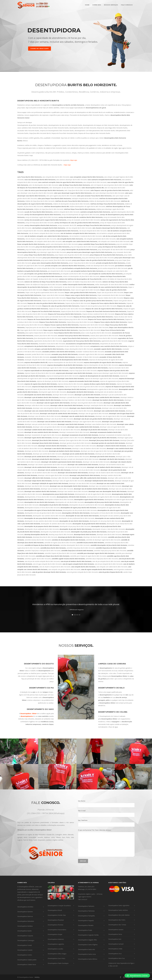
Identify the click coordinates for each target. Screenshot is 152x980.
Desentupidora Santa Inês (87, 949)
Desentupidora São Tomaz (117, 925)
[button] (137, 976)
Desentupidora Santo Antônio (118, 910)
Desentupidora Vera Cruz (117, 958)
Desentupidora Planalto (86, 925)
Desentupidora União (115, 949)
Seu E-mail (106, 813)
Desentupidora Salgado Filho (87, 940)
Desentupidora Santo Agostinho (119, 905)
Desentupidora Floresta (55, 925)
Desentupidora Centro (25, 955)
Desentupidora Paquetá (86, 921)
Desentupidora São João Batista (119, 915)
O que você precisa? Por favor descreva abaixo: (106, 843)
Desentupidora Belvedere (26, 921)
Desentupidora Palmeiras (86, 911)
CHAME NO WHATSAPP (40, 49)
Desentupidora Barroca (25, 916)
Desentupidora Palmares (86, 906)
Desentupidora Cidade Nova (27, 964)
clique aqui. (74, 160)
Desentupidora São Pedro (117, 920)
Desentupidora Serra (115, 934)
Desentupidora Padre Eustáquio (58, 963)
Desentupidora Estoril (55, 910)
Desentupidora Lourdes (55, 949)
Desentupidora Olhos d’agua (57, 954)
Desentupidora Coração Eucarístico (59, 906)
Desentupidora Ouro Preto (56, 958)
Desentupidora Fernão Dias (57, 915)
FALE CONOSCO (127, 5)
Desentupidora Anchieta (25, 907)
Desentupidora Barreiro (25, 912)
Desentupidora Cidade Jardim (27, 960)
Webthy (37, 977)
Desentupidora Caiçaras (25, 936)
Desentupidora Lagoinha (56, 944)
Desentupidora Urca (115, 954)
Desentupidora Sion (115, 939)
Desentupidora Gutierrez (56, 939)
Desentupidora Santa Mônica (88, 959)
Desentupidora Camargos (26, 940)
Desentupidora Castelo (25, 950)
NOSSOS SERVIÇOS (111, 5)
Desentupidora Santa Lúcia (87, 954)
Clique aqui (67, 165)
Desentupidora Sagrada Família (88, 935)
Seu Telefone (106, 823)
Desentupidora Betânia (25, 926)
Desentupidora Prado (85, 930)
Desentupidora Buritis (25, 931)
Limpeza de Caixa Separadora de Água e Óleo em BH (121, 965)
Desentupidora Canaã (25, 945)
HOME (87, 5)
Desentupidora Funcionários (57, 930)
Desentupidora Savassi (116, 930)
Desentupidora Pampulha (86, 916)
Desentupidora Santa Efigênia (88, 945)
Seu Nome (106, 804)
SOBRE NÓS (97, 5)
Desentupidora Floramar (56, 920)
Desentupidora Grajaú (55, 934)
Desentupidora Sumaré (116, 944)
